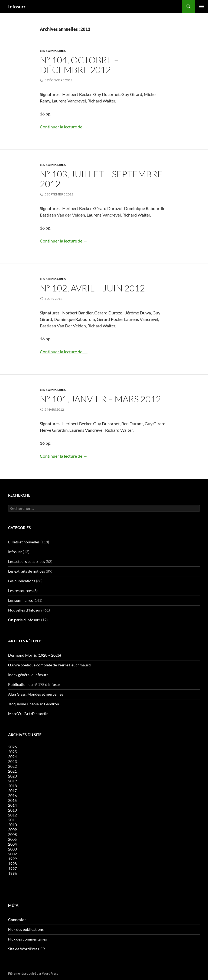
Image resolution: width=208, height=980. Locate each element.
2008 (12, 834)
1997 (12, 868)
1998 (12, 864)
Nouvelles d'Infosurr (25, 610)
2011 (12, 820)
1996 (12, 873)
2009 (12, 830)
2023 (12, 761)
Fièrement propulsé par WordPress (33, 973)
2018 (12, 786)
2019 (12, 781)
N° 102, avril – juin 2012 (92, 288)
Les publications (22, 581)
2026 (12, 747)
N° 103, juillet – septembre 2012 (101, 179)
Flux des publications (26, 929)
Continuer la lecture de (64, 127)
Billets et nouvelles (24, 542)
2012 (12, 815)
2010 (12, 825)
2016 (12, 795)
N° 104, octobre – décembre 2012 (79, 65)
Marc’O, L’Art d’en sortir (28, 714)
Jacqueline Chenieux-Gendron (34, 704)
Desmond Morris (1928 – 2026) (35, 655)
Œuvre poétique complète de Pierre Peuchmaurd (49, 665)
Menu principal (201, 6)
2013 (12, 810)
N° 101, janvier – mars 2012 (100, 399)
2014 (12, 805)
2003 (12, 849)
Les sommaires (53, 51)
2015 (12, 800)
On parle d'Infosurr (24, 620)
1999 (12, 859)
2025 (12, 752)
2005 (12, 839)
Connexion (17, 920)
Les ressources (20, 591)
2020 (12, 776)
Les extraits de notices (27, 571)
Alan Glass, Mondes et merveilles (36, 694)
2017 (12, 791)
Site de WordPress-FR (27, 949)
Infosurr (17, 6)
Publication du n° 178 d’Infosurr (35, 684)
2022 (12, 766)
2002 (12, 854)
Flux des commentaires (27, 939)
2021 (12, 771)
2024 (12, 757)
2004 (12, 844)
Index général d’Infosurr (28, 675)
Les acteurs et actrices (27, 561)
